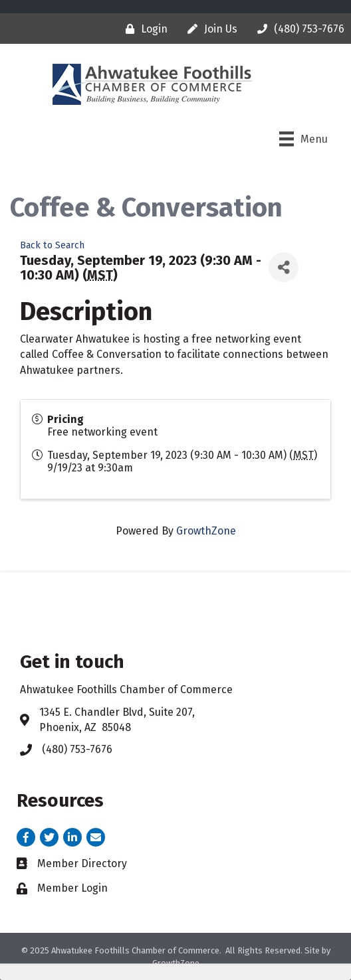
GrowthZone (206, 531)
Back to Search (52, 245)
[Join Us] (209, 29)
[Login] (143, 29)
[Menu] (303, 139)
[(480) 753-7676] (297, 29)
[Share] (284, 267)
